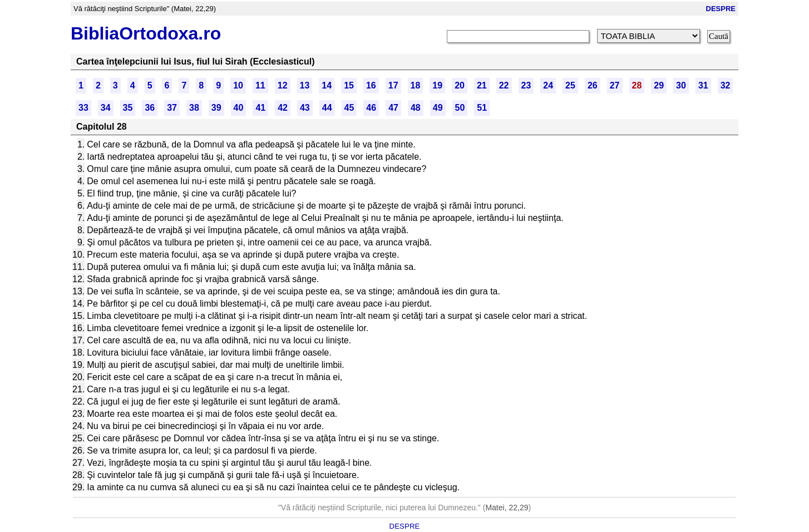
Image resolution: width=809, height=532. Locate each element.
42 (283, 108)
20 (460, 85)
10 (238, 85)
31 (703, 85)
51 (482, 108)
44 (327, 108)
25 (570, 85)
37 (172, 108)
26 (593, 85)
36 (150, 108)
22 (504, 85)
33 (83, 108)
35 (128, 108)
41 (260, 108)
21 (482, 85)
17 (393, 85)
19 (437, 85)
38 (194, 108)
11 (260, 85)
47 (393, 108)
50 (460, 108)
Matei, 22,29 (507, 508)
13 (305, 85)
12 (283, 85)
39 (216, 108)
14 (327, 85)
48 (416, 108)
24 (548, 85)
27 (615, 85)
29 (659, 85)
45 (349, 108)
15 (349, 85)
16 (371, 85)
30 (681, 85)
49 (438, 108)
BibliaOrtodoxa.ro (146, 33)
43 (305, 108)
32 (726, 85)
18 (416, 85)
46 (371, 108)
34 (106, 108)
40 (239, 108)
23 (526, 85)
